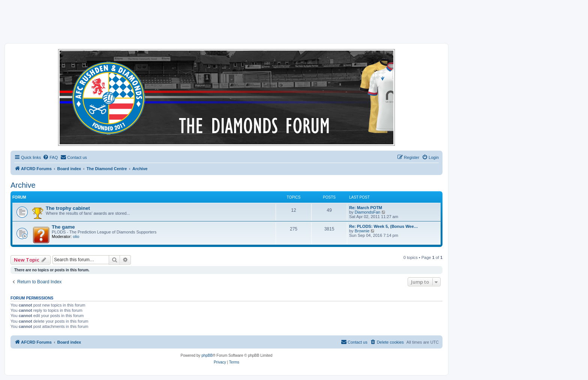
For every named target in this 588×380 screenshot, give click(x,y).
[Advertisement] (294, 21)
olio (76, 236)
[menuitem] (50, 157)
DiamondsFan (367, 212)
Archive (23, 185)
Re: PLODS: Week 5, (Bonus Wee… (384, 226)
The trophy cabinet (68, 208)
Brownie (362, 231)
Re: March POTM (366, 208)
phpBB (207, 355)
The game (63, 227)
